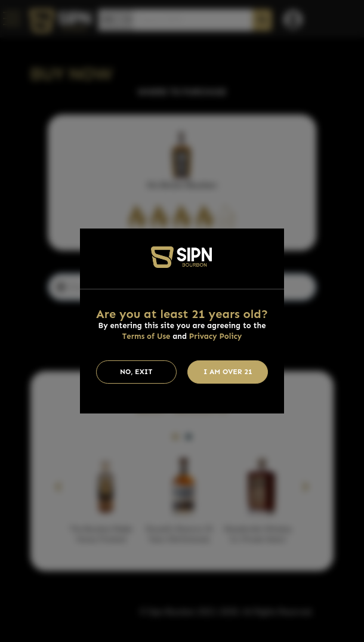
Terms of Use (146, 336)
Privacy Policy (216, 336)
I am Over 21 (228, 372)
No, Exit (136, 372)
